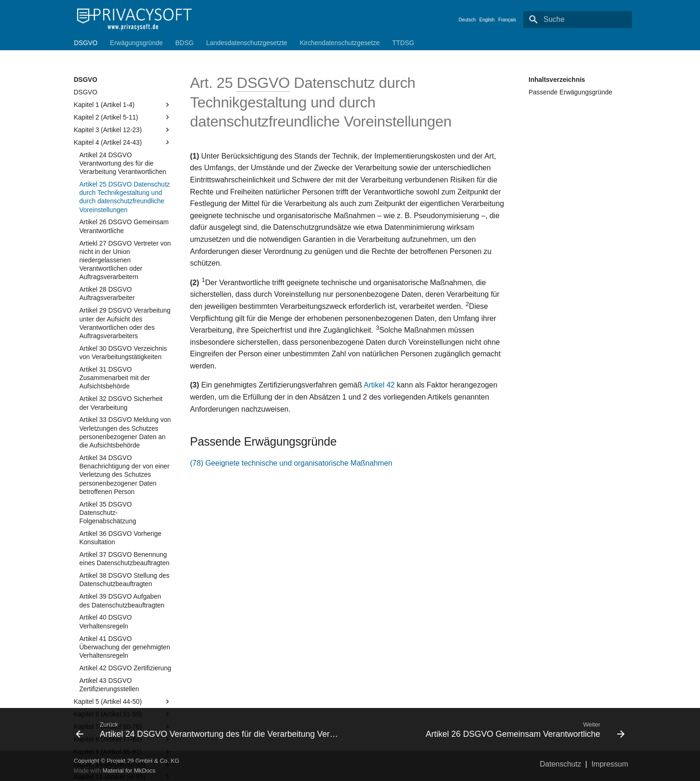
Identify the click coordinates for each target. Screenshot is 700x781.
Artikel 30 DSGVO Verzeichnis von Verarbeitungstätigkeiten (123, 353)
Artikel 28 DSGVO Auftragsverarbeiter (107, 294)
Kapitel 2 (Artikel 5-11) (123, 117)
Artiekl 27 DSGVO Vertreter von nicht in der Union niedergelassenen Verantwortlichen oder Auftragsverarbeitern (125, 260)
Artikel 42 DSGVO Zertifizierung (126, 668)
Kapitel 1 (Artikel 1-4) (123, 105)
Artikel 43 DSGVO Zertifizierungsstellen (109, 685)
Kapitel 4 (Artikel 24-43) (123, 142)
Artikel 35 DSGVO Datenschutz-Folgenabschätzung (108, 513)
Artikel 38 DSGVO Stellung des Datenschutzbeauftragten (125, 580)
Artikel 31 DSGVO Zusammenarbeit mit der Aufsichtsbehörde (115, 378)
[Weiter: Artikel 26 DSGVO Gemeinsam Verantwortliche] (491, 729)
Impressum (610, 764)
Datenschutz (561, 764)
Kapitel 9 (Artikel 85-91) (123, 752)
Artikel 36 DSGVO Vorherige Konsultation (121, 538)
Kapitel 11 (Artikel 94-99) (123, 777)
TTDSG (403, 43)
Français (507, 20)
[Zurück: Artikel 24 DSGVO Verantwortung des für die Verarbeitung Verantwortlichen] (209, 729)
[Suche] (578, 20)
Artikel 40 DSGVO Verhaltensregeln (106, 621)
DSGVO (86, 43)
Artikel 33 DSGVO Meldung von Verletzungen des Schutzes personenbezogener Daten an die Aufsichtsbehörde (125, 432)
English (487, 20)
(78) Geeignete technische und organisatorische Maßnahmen (291, 463)
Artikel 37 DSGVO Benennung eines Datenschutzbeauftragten (125, 559)
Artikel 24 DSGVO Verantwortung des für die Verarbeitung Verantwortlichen (123, 163)
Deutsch (467, 20)
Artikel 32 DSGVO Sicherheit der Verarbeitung (121, 403)
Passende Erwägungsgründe (571, 92)
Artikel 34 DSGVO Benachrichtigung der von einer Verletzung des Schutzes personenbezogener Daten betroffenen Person (125, 475)
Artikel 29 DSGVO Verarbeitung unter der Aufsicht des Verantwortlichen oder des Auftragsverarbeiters (125, 323)
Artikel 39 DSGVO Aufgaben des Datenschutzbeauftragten (122, 601)
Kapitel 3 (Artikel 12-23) (123, 130)
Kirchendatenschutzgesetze (340, 43)
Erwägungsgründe (136, 43)
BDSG (184, 43)
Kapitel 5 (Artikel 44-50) (123, 701)
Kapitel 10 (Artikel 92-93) (123, 764)
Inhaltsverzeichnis (557, 80)
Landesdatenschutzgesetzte (247, 43)
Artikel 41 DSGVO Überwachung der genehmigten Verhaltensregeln (125, 647)
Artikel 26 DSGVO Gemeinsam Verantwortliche (124, 226)
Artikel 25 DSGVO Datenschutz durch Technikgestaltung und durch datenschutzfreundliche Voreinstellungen (125, 197)
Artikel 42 (379, 385)
